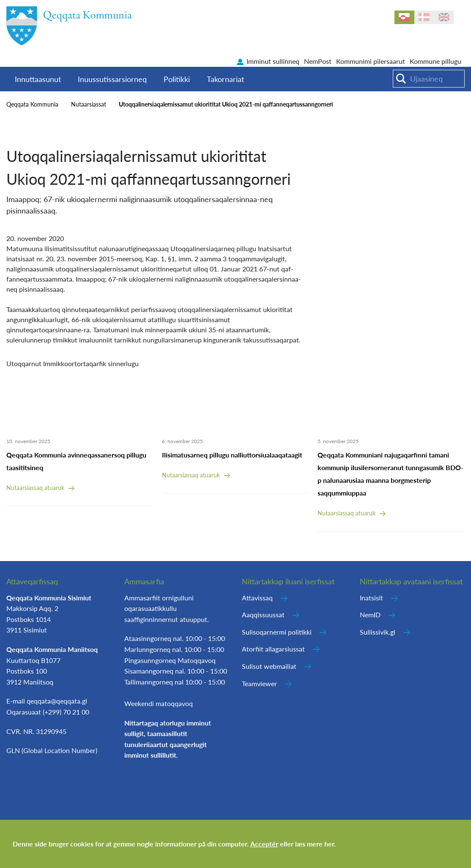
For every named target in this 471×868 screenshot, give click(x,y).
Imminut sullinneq (273, 61)
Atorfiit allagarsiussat (273, 649)
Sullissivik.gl (378, 632)
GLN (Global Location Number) (52, 750)
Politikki (177, 79)
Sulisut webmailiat (269, 666)
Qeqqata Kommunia (32, 104)
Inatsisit (371, 598)
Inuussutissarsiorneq (112, 79)
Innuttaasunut (38, 79)
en (444, 17)
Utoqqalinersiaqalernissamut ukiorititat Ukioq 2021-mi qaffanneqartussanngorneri (226, 104)
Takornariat (225, 79)
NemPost (318, 61)
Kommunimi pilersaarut (371, 61)
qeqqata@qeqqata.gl (57, 701)
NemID (370, 615)
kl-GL (404, 17)
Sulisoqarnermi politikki (277, 632)
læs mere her (315, 844)
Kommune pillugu (435, 61)
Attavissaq (257, 598)
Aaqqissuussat (263, 615)
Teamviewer (259, 683)
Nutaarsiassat (89, 104)
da (424, 17)
